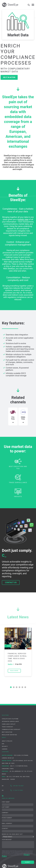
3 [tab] (17, 687)
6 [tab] (25, 687)
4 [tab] (19, 687)
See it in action (9, 77)
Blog (9, 646)
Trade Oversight (8, 727)
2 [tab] (14, 687)
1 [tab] (11, 687)
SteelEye (10, 664)
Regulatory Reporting (9, 735)
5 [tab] (22, 687)
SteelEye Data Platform (10, 719)
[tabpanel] (18, 652)
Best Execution (7, 732)
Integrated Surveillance (10, 721)
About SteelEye (7, 741)
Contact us (11, 583)
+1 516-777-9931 (18, 790)
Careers (5, 749)
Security (5, 746)
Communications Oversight (11, 729)
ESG (3, 744)
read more (14, 671)
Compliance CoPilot (9, 724)
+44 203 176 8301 (18, 786)
